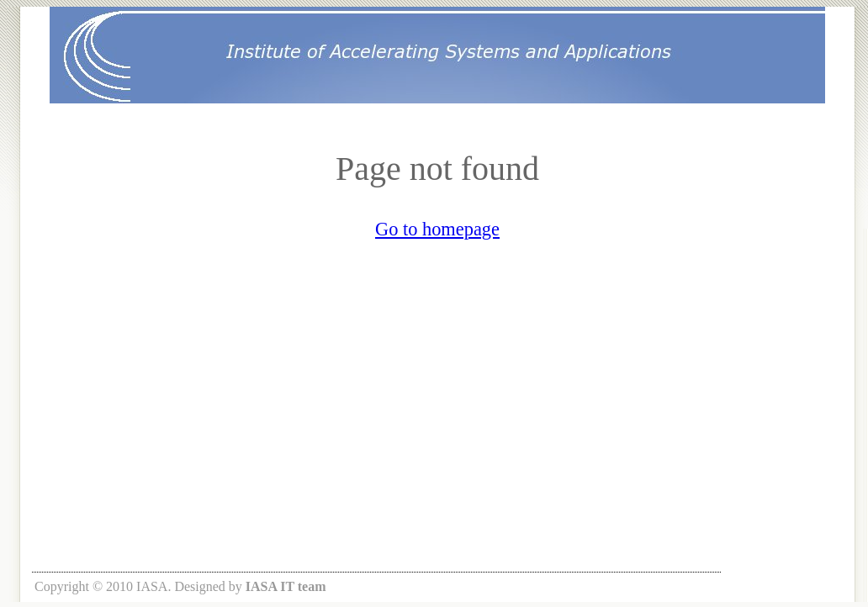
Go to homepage (437, 229)
